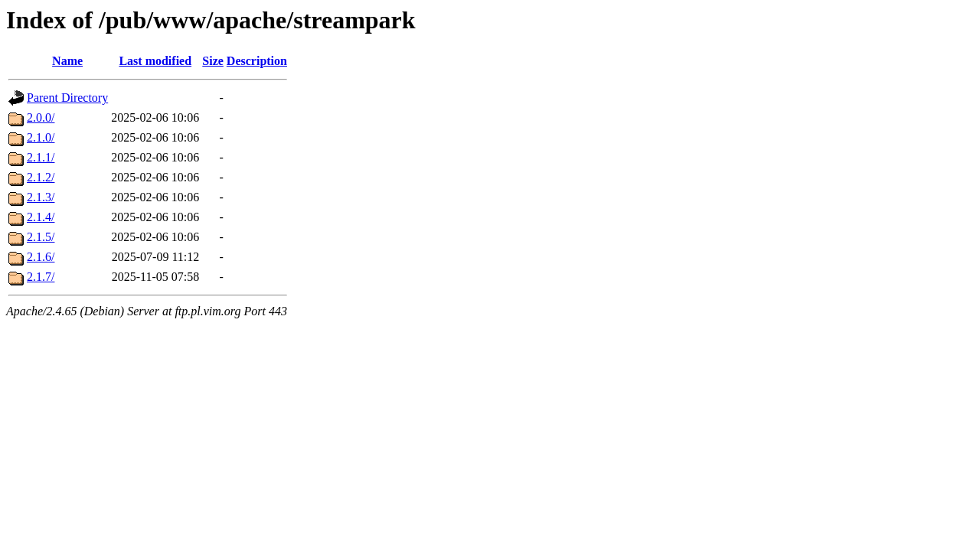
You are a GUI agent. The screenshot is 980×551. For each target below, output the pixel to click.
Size (213, 61)
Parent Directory (67, 98)
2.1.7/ (41, 277)
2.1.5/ (41, 237)
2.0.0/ (41, 117)
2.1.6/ (41, 257)
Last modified (155, 61)
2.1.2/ (41, 177)
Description (257, 61)
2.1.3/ (41, 197)
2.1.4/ (41, 217)
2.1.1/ (41, 157)
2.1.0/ (41, 137)
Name (67, 61)
